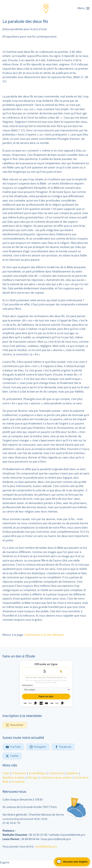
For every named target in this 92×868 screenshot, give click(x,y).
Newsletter (15, 725)
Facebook (63, 747)
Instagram (38, 747)
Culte (6, 773)
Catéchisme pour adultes (56, 778)
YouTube (13, 747)
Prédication (19, 773)
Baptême (72, 773)
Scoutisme (18, 782)
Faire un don (46, 696)
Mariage (33, 778)
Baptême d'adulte (14, 778)
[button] (84, 8)
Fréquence (27, 686)
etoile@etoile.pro (46, 847)
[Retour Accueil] (46, 8)
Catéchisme (57, 773)
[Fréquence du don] (46, 690)
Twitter (12, 756)
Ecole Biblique (38, 773)
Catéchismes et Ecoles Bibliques (44, 635)
